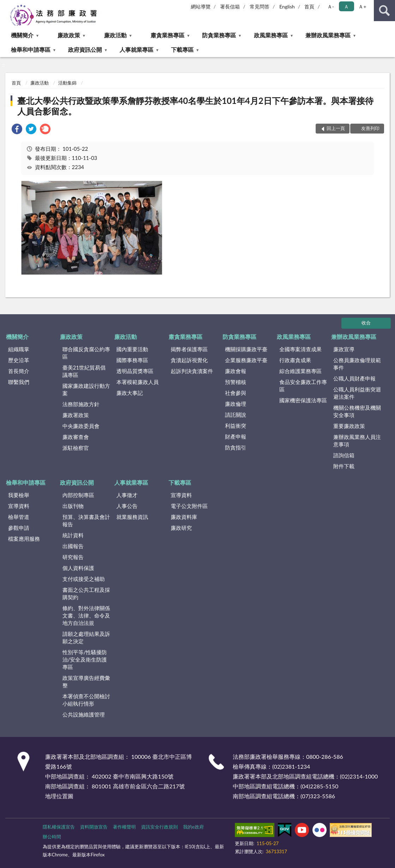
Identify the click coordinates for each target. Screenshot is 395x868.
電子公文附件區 (189, 506)
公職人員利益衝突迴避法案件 (357, 393)
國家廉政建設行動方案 (86, 389)
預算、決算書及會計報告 (86, 520)
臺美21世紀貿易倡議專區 (84, 371)
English (287, 7)
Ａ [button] (346, 7)
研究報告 (73, 557)
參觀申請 (19, 528)
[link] (17, 130)
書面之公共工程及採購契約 (86, 593)
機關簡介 (22, 35)
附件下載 (344, 466)
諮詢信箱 (344, 455)
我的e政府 (193, 827)
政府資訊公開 (85, 49)
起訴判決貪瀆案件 (192, 371)
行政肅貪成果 (295, 360)
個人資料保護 (78, 568)
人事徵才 (127, 495)
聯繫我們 (19, 382)
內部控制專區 (78, 495)
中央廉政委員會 (81, 426)
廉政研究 (181, 528)
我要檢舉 (19, 495)
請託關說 (236, 415)
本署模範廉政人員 (138, 382)
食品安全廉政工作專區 (303, 386)
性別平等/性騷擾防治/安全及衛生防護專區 (85, 659)
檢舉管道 (19, 517)
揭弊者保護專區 (189, 349)
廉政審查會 (76, 437)
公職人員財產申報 (354, 378)
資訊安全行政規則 (159, 827)
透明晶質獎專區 (135, 371)
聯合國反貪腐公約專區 (86, 353)
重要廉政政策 (349, 426)
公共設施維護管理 (84, 714)
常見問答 (260, 7)
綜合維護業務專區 (300, 371)
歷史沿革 (19, 360)
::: (6, 5)
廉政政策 (69, 35)
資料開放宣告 (94, 827)
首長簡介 (19, 371)
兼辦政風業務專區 (328, 35)
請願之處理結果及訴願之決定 (86, 637)
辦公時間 (52, 837)
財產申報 (236, 436)
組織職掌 (19, 349)
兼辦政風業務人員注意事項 (357, 441)
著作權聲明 (124, 827)
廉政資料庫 (184, 517)
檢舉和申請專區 (31, 49)
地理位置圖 (59, 796)
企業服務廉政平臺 (246, 360)
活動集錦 (67, 83)
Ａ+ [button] (362, 7)
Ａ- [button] (331, 7)
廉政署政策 (76, 415)
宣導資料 (19, 506)
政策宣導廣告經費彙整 (86, 681)
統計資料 (73, 535)
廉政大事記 (130, 393)
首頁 (309, 7)
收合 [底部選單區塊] (366, 323)
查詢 (384, 11)
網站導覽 (201, 7)
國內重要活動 (132, 349)
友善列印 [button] (370, 128)
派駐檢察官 (76, 448)
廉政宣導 (344, 349)
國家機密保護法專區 (303, 400)
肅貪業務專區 (168, 35)
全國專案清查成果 (300, 349)
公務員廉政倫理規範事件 (357, 364)
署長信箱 (230, 7)
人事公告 (127, 506)
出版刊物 (73, 506)
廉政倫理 (236, 404)
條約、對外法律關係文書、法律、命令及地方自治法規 (86, 615)
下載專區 (182, 49)
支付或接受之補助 (84, 579)
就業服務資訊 (132, 517)
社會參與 (236, 393)
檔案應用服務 (24, 539)
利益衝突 (236, 426)
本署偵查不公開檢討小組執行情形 (86, 700)
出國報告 (73, 546)
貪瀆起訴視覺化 (189, 360)
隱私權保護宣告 (59, 827)
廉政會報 (236, 371)
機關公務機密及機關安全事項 (357, 411)
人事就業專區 (136, 49)
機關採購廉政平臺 (246, 349)
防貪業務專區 (219, 35)
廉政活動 (115, 35)
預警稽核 (236, 382)
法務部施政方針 (81, 404)
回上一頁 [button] (336, 128)
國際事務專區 (132, 360)
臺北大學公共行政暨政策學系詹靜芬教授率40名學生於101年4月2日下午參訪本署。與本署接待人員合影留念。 (195, 106)
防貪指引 (236, 447)
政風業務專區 (271, 35)
